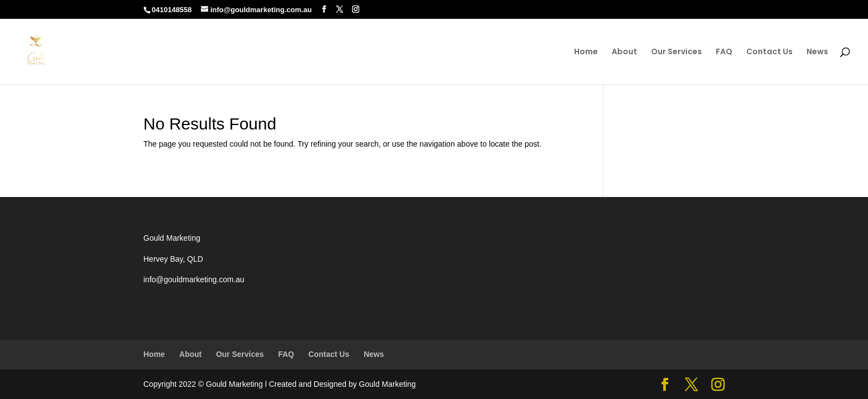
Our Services (676, 52)
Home (586, 52)
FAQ (724, 52)
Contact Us (769, 52)
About (624, 52)
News (817, 52)
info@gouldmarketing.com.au (194, 279)
